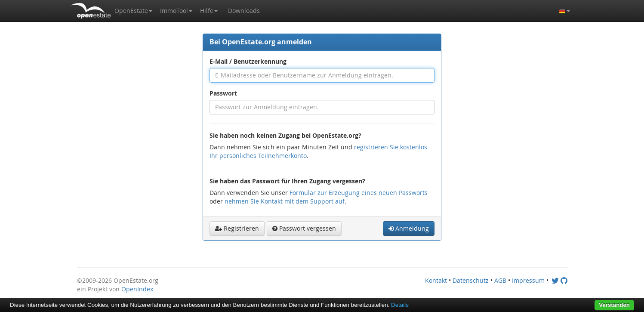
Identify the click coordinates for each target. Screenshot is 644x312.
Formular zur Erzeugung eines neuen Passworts (359, 193)
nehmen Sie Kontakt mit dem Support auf (285, 201)
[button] (133, 11)
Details (400, 305)
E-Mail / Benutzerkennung (248, 61)
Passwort (223, 93)
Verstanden (614, 305)
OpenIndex (137, 289)
